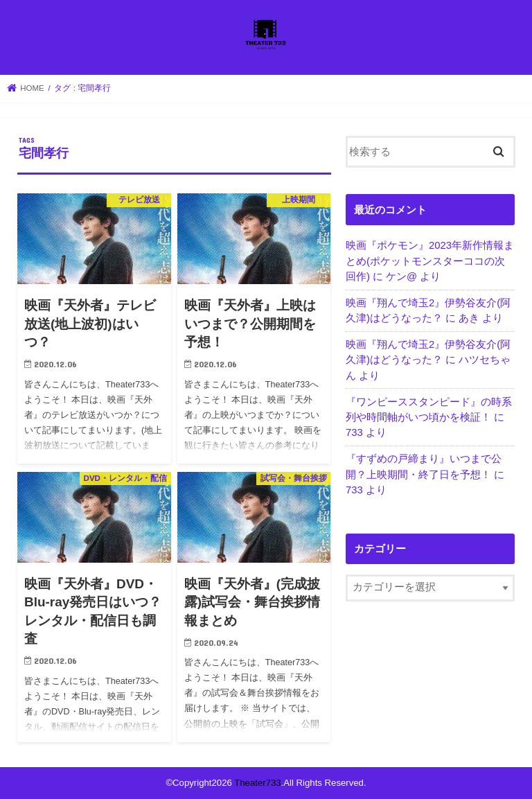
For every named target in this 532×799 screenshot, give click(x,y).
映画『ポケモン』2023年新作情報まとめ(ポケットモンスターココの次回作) (430, 261)
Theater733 (257, 783)
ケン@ (401, 276)
